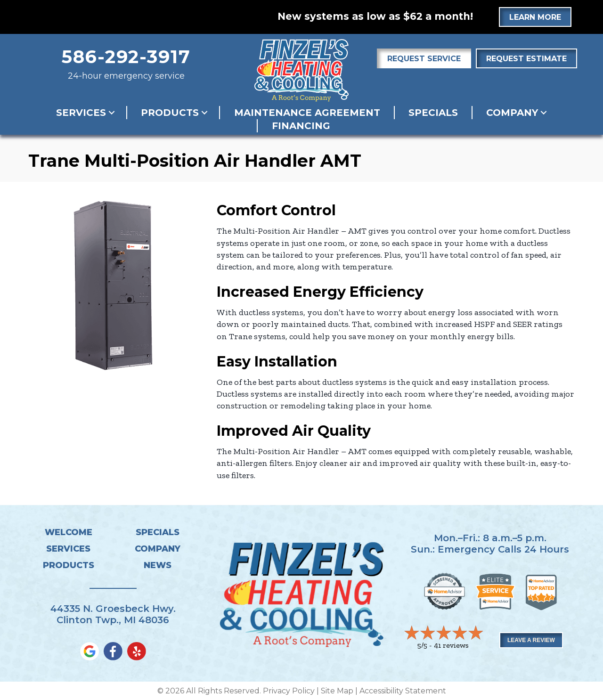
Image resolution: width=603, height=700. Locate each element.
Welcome (69, 532)
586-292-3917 (126, 57)
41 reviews (451, 645)
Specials (433, 113)
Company (512, 113)
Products (170, 113)
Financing (301, 126)
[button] (112, 113)
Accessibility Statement (403, 691)
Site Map (337, 691)
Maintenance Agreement (307, 113)
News (158, 565)
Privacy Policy (289, 691)
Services (81, 113)
